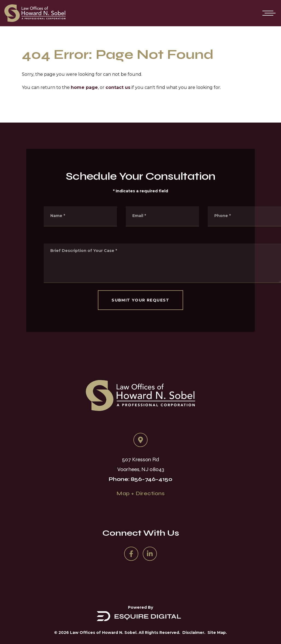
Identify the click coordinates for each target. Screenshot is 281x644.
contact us (118, 87)
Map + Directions (140, 493)
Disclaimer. (194, 633)
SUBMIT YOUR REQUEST (140, 300)
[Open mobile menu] (268, 13)
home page (84, 87)
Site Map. (217, 633)
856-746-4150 (152, 479)
